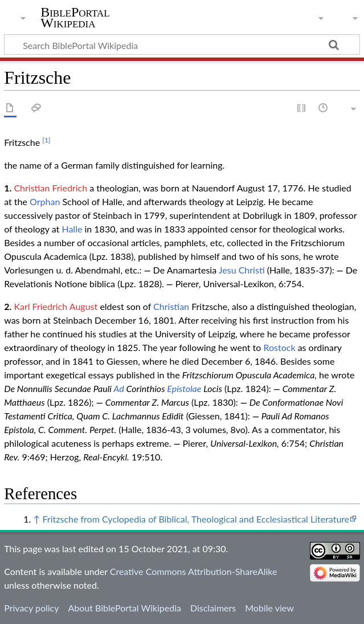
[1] (46, 140)
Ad (118, 388)
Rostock (280, 347)
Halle (72, 229)
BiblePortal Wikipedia (75, 18)
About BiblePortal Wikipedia (124, 608)
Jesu (228, 270)
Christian (171, 306)
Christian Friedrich (50, 188)
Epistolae (184, 388)
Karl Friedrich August (56, 306)
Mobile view (269, 608)
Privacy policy (31, 608)
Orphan (45, 201)
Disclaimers (213, 608)
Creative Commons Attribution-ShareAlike (194, 571)
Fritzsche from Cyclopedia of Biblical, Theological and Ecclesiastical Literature (196, 519)
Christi (252, 270)
